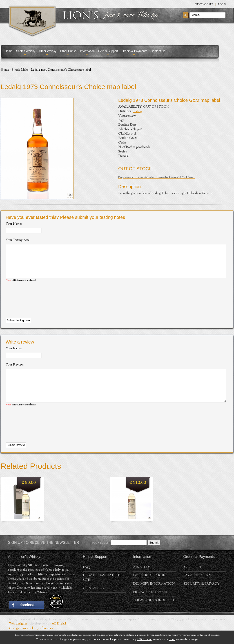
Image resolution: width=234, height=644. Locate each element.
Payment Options (199, 589)
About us (142, 581)
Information (87, 51)
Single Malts (20, 70)
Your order (195, 581)
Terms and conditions (154, 614)
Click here (145, 640)
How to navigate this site (103, 591)
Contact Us (158, 51)
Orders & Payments (134, 51)
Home (9, 51)
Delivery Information (154, 597)
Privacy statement (150, 606)
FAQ (86, 581)
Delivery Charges (150, 589)
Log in (222, 4)
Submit (154, 556)
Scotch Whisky (26, 51)
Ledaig (137, 111)
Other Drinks (68, 51)
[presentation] (40, 307)
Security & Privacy (201, 597)
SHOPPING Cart (204, 4)
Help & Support (108, 51)
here (172, 640)
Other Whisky (48, 51)
